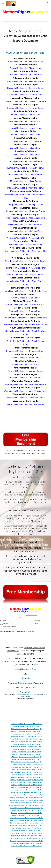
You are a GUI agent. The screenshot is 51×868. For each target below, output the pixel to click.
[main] (26, 36)
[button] (3, 3)
